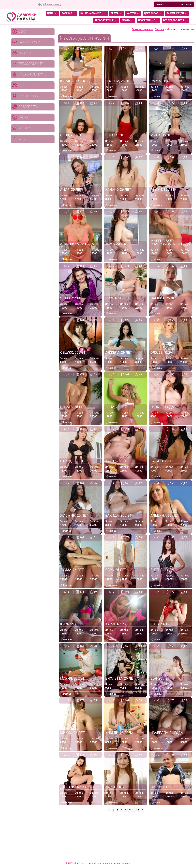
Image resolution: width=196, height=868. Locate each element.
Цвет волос (153, 13)
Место (128, 20)
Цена (52, 13)
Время (116, 13)
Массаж (160, 29)
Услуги (133, 13)
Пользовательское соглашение (113, 863)
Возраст (69, 13)
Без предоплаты (175, 20)
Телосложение (106, 20)
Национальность (93, 13)
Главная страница (142, 29)
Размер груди (177, 13)
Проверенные (148, 20)
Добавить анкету (49, 5)
